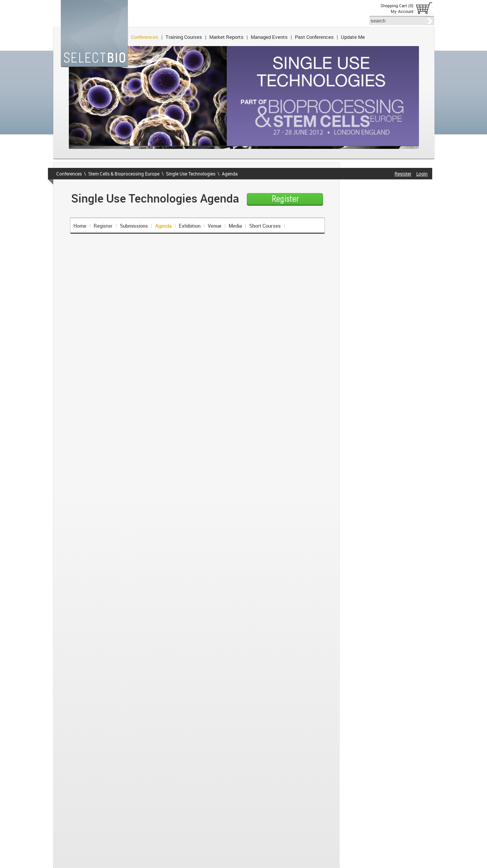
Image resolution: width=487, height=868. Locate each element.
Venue (215, 226)
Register (103, 226)
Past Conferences (314, 37)
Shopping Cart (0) (397, 6)
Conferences (145, 37)
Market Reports (226, 37)
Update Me (353, 37)
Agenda (230, 174)
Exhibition (190, 226)
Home (80, 226)
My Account (402, 11)
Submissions (134, 226)
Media (235, 226)
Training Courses (184, 37)
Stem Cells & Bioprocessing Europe (124, 174)
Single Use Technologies (191, 174)
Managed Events (269, 37)
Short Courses (265, 226)
